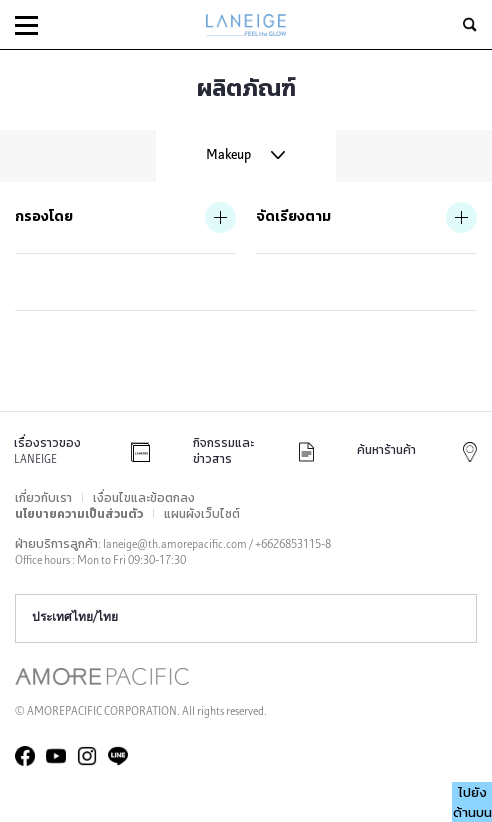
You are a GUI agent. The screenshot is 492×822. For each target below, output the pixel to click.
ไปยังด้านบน (472, 803)
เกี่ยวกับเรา (43, 499)
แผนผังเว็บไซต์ (202, 515)
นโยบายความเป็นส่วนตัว (79, 515)
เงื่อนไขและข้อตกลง (144, 499)
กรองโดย (44, 217)
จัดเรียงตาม (293, 217)
